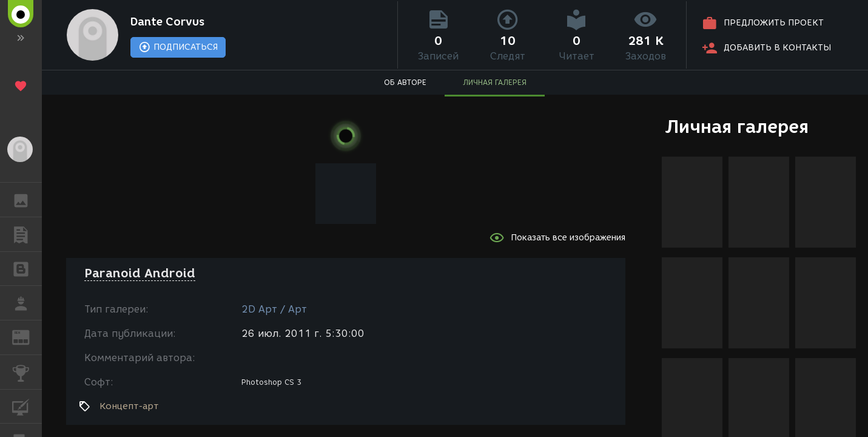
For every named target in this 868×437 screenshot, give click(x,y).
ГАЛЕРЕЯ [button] (27, 200)
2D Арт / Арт (274, 309)
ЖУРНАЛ (27, 337)
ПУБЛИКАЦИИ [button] (27, 234)
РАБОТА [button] (27, 303)
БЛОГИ (27, 268)
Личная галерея (737, 127)
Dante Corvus (167, 22)
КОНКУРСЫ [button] (27, 372)
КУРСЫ (27, 406)
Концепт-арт (129, 406)
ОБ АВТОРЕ (405, 82)
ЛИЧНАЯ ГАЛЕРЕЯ (495, 82)
